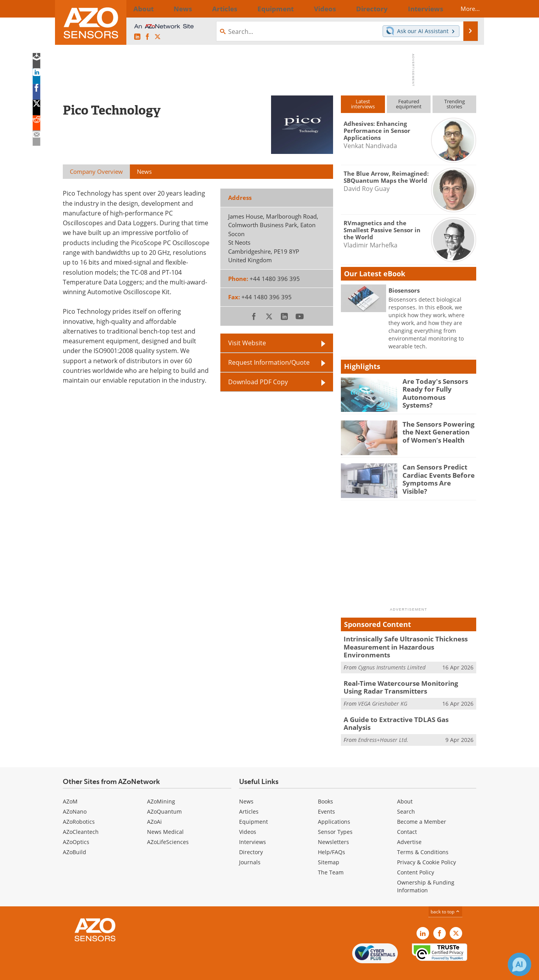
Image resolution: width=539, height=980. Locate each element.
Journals (250, 846)
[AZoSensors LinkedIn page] (137, 37)
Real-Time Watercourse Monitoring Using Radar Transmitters (404, 677)
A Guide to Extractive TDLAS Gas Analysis (404, 708)
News (246, 785)
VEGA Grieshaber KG (383, 692)
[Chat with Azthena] (519, 964)
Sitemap (329, 846)
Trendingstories (455, 104)
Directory (251, 836)
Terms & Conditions (423, 836)
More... (463, 9)
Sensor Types (335, 815)
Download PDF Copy (258, 382)
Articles (249, 795)
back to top (445, 895)
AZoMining (161, 785)
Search (406, 795)
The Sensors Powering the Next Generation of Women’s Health (437, 431)
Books (325, 785)
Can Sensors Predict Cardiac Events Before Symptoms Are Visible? (436, 474)
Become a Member (422, 805)
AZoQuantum (164, 795)
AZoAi (154, 805)
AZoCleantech (81, 815)
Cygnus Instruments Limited (392, 658)
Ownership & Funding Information (426, 870)
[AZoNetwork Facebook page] (147, 37)
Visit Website (247, 343)
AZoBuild (74, 836)
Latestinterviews (363, 104)
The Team (331, 856)
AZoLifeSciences (168, 825)
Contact (407, 815)
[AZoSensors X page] (158, 37)
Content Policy (416, 856)
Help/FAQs (332, 836)
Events (326, 795)
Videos (248, 815)
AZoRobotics (79, 805)
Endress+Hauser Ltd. (383, 719)
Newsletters (333, 825)
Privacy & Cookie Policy (426, 846)
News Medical (165, 815)
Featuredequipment (409, 104)
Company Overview (96, 171)
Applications (334, 805)
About (405, 785)
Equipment (254, 805)
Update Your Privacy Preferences (122, 970)
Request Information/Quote (269, 362)
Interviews (253, 825)
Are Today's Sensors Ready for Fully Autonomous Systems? (435, 388)
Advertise (409, 825)
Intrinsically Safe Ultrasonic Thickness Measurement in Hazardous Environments (406, 642)
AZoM (70, 785)
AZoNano (75, 795)
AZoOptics (76, 825)
